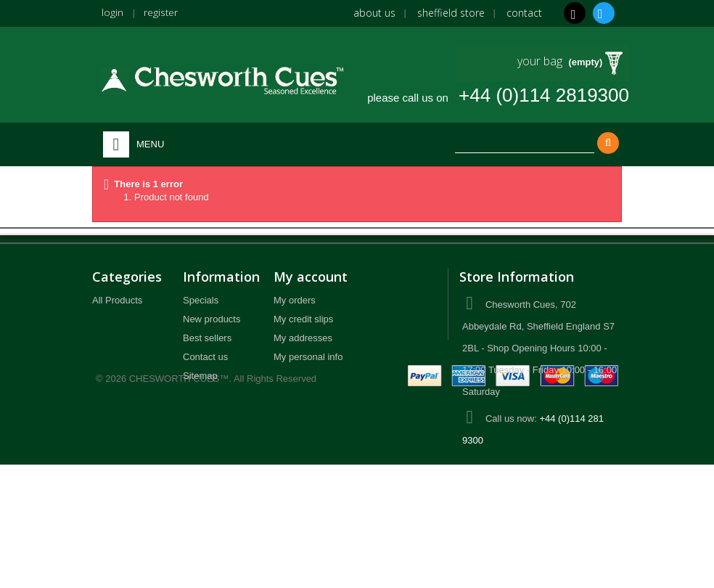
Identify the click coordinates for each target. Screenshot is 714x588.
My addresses (303, 338)
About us (374, 13)
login (112, 12)
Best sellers (207, 338)
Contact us (205, 357)
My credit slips (303, 319)
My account (311, 277)
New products (212, 319)
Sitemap (200, 376)
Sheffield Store (451, 13)
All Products (117, 300)
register (161, 12)
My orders (295, 300)
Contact (524, 13)
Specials (201, 300)
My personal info (308, 357)
